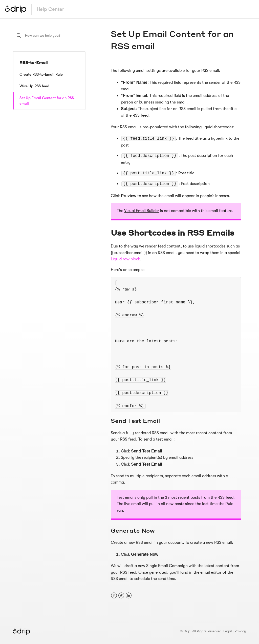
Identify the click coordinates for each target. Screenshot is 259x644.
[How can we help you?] (49, 35)
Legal (228, 631)
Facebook (114, 596)
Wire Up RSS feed (34, 86)
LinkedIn (129, 596)
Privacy (240, 631)
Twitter (121, 596)
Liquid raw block (125, 259)
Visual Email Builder (142, 211)
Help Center (50, 9)
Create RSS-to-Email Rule (41, 74)
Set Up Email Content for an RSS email (47, 101)
